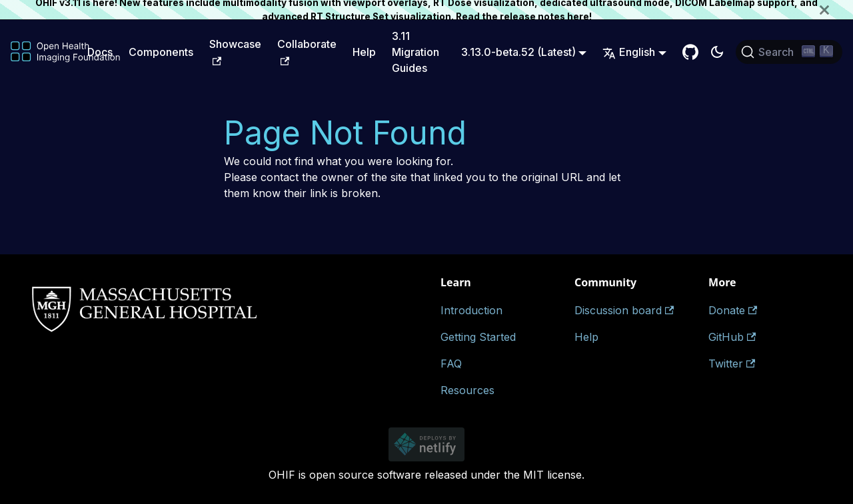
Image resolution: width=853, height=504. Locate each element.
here (578, 17)
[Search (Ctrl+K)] (789, 52)
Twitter (732, 364)
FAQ (451, 364)
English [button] (629, 52)
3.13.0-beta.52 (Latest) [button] (518, 52)
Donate (733, 310)
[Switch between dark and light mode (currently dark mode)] (717, 52)
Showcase (235, 51)
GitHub (732, 337)
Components (161, 52)
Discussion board (624, 310)
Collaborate (307, 51)
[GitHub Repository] (690, 52)
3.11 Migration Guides (416, 52)
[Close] (836, 10)
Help (364, 52)
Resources (467, 390)
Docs (100, 52)
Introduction (471, 310)
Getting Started (478, 337)
